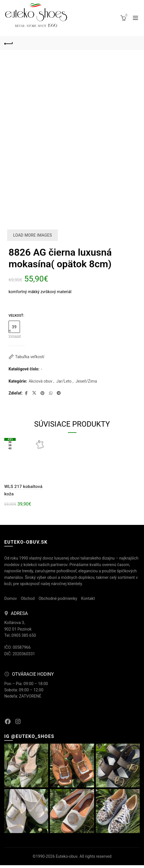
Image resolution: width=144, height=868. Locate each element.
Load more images (33, 235)
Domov (11, 598)
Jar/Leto (64, 381)
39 (14, 327)
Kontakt (88, 598)
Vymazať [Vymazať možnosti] (15, 336)
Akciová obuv (40, 381)
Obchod (28, 598)
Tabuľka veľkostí (30, 357)
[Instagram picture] (26, 765)
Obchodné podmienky (58, 598)
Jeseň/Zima (86, 381)
